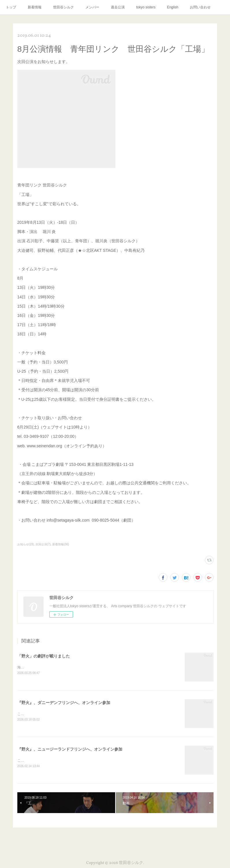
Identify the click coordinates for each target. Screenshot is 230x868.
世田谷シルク (63, 7)
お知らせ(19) (26, 544)
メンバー (92, 7)
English (173, 7)
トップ (11, 7)
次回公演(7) (43, 544)
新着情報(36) (61, 544)
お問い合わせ (200, 7)
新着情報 (35, 7)
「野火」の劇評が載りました (44, 656)
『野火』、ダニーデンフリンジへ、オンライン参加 (64, 703)
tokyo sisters (146, 7)
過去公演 (118, 7)
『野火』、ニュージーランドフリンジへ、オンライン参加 (70, 750)
